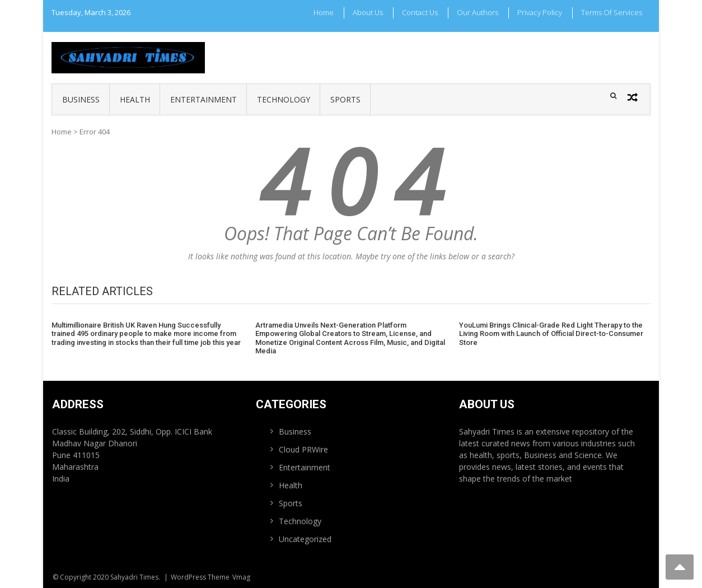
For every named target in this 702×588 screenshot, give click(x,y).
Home (324, 12)
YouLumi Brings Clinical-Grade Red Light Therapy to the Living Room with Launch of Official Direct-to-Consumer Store (551, 334)
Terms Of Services (612, 12)
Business (81, 99)
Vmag (241, 577)
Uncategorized (305, 539)
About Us (368, 12)
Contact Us (420, 12)
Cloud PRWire (303, 449)
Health (135, 99)
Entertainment (203, 99)
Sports (345, 99)
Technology (284, 99)
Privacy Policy (540, 12)
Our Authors (478, 12)
